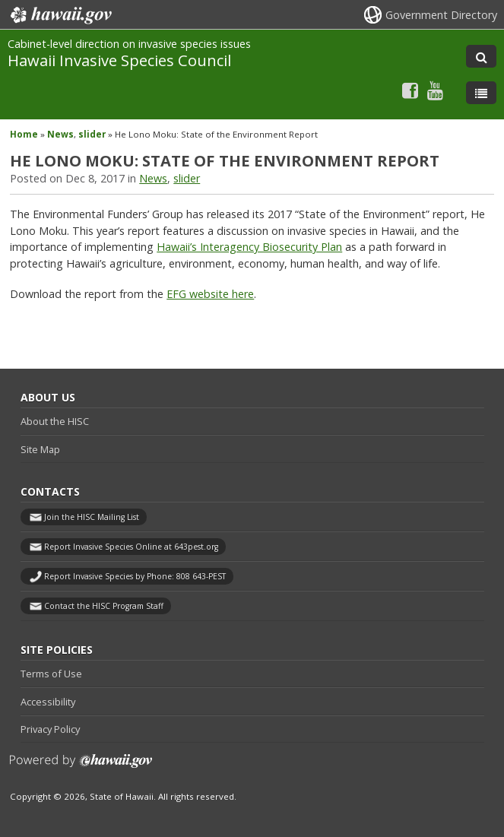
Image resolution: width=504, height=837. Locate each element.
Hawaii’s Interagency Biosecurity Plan (249, 247)
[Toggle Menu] (481, 93)
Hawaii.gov (60, 15)
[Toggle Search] (481, 56)
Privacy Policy (50, 729)
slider (92, 134)
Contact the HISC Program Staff (104, 606)
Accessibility (48, 702)
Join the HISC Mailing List (92, 517)
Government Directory (441, 15)
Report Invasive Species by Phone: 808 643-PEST (135, 576)
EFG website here (210, 294)
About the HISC (55, 421)
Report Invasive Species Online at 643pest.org (131, 547)
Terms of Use (51, 674)
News (60, 134)
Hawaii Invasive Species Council (119, 60)
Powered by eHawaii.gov (81, 767)
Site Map (40, 449)
